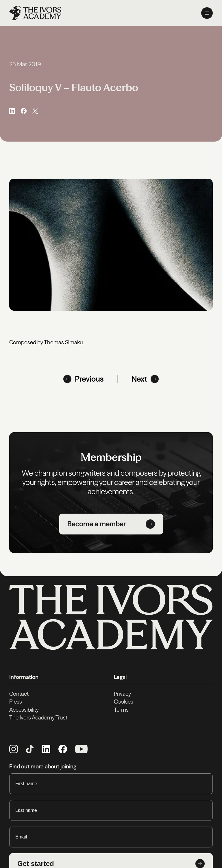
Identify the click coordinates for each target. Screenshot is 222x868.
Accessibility (24, 710)
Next (145, 379)
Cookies (124, 702)
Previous (83, 379)
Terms (121, 710)
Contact (19, 694)
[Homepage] (35, 13)
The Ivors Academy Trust (38, 717)
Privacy (122, 694)
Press (16, 702)
